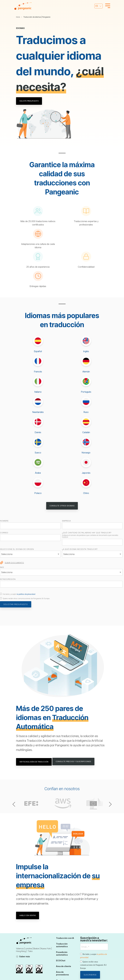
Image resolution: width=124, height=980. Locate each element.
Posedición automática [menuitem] (62, 953)
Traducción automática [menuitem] (62, 945)
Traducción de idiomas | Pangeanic (37, 17)
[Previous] (15, 804)
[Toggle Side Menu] (108, 6)
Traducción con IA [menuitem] (65, 938)
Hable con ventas (28, 915)
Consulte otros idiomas (62, 506)
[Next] (109, 804)
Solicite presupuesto (29, 101)
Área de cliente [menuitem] (64, 965)
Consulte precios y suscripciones (74, 761)
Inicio (18, 17)
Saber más (25, 956)
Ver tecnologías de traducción (34, 761)
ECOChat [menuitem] (61, 960)
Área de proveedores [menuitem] (62, 972)
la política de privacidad (26, 594)
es (97, 6)
